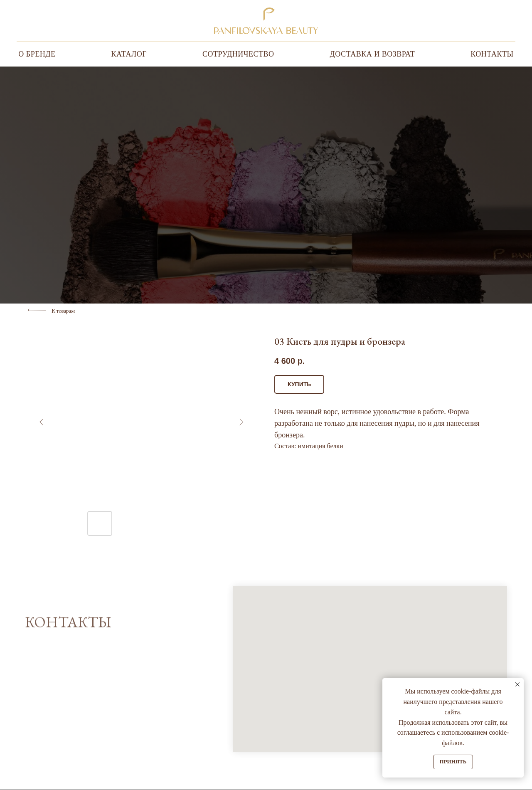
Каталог (129, 54)
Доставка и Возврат (373, 54)
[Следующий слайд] (241, 422)
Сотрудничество (238, 54)
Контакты (492, 54)
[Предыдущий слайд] (42, 422)
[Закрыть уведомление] (517, 684)
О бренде (37, 54)
